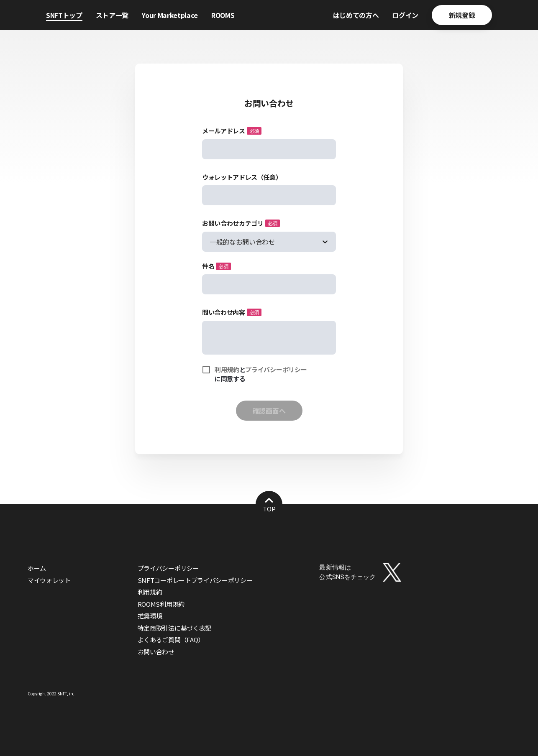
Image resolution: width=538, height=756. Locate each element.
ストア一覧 (112, 15)
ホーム (37, 568)
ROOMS (223, 15)
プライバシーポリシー (276, 369)
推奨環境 (150, 616)
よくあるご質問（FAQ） (171, 640)
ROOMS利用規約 (161, 604)
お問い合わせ (156, 652)
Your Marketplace (170, 15)
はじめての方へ (356, 15)
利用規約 (227, 369)
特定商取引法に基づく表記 (174, 628)
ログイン (405, 15)
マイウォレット (49, 580)
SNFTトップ (64, 15)
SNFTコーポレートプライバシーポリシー (195, 580)
